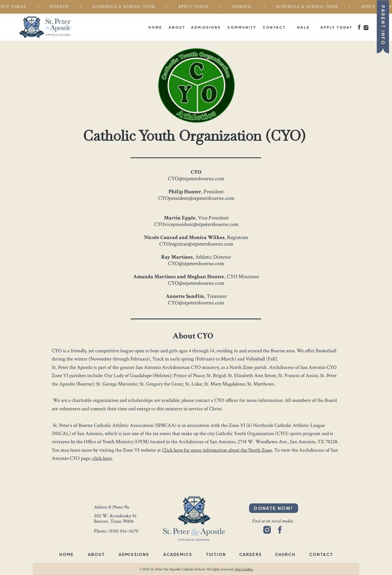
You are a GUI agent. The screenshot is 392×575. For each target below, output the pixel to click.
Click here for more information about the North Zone (217, 450)
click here (102, 458)
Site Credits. (244, 569)
